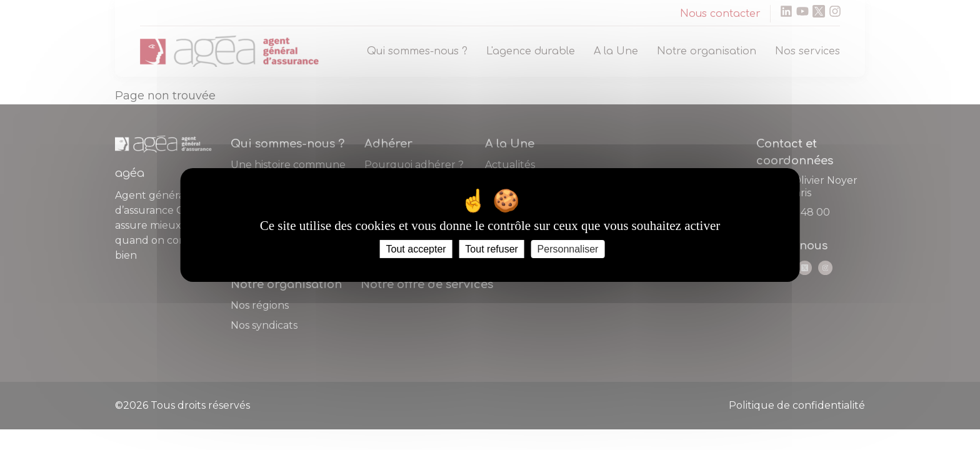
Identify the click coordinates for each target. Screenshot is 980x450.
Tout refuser (491, 249)
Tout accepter (416, 249)
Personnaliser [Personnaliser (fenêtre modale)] (568, 249)
